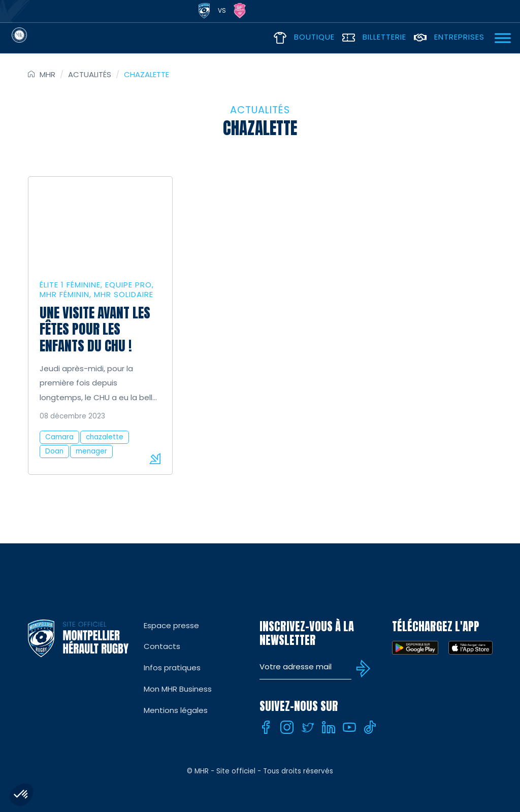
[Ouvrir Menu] (503, 38)
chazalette (105, 437)
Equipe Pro (128, 285)
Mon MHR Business (178, 689)
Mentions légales (176, 710)
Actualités (90, 74)
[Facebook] (266, 727)
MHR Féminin (64, 294)
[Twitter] (308, 727)
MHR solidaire (124, 294)
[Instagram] (287, 727)
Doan (54, 451)
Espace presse (171, 625)
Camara (59, 437)
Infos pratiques (172, 668)
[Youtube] (349, 727)
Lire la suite (155, 459)
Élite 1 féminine (70, 285)
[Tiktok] (370, 727)
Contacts (162, 646)
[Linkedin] (329, 727)
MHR (47, 74)
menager (91, 451)
